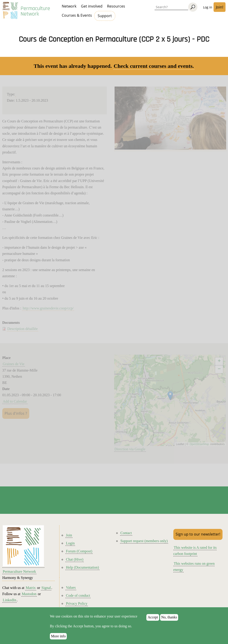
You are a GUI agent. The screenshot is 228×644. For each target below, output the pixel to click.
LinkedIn (9, 600)
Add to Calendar (15, 401)
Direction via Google (130, 449)
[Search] (193, 7)
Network (69, 6)
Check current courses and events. (154, 66)
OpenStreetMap (199, 444)
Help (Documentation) (82, 567)
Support (105, 16)
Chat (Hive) (75, 559)
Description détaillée (23, 329)
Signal (46, 588)
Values (71, 587)
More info (58, 636)
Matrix (31, 588)
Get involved (92, 6)
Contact (126, 533)
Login (70, 543)
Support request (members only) (144, 541)
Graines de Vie (14, 364)
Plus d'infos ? (16, 413)
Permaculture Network (35, 11)
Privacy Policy (77, 603)
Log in (208, 7)
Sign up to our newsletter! (198, 534)
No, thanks (169, 617)
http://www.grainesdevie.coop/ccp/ (48, 308)
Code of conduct (78, 595)
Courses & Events (77, 15)
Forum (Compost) (79, 551)
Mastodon (29, 594)
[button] (170, 396)
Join (69, 535)
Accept (153, 617)
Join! (220, 7)
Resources (116, 6)
